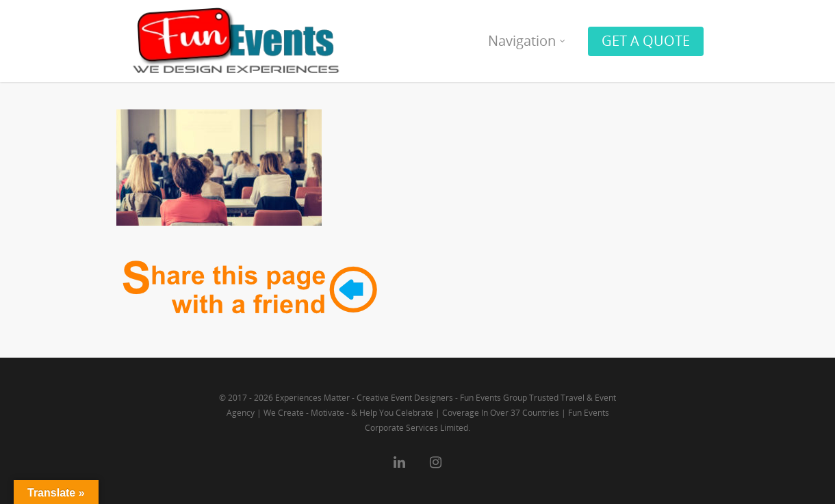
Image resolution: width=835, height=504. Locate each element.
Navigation (527, 41)
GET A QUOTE (646, 41)
